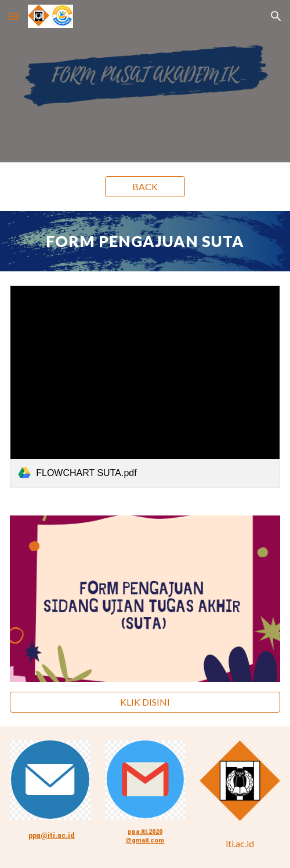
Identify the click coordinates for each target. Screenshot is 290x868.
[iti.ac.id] (240, 844)
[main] (145, 241)
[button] (14, 16)
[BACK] (145, 187)
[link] (145, 386)
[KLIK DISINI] (145, 702)
